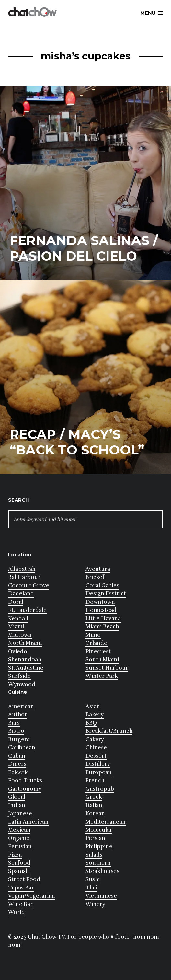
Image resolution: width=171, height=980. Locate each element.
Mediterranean (106, 822)
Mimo (93, 635)
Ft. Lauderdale (27, 610)
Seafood (19, 863)
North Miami (25, 643)
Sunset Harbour (107, 668)
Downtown (100, 602)
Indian (17, 805)
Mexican (19, 830)
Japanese (20, 813)
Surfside (19, 676)
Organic (19, 838)
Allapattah (22, 569)
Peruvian (20, 846)
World (17, 912)
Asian (93, 706)
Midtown (20, 635)
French (95, 780)
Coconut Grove (29, 586)
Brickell (96, 577)
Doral (16, 602)
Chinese (96, 747)
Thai (91, 888)
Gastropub (100, 789)
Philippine (99, 846)
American (21, 706)
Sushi (93, 879)
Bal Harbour (24, 577)
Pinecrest (98, 651)
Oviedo (18, 651)
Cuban (17, 756)
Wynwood (22, 684)
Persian (95, 838)
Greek (94, 797)
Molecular (99, 830)
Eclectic (18, 772)
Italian (94, 805)
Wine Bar (20, 904)
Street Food (24, 879)
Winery (95, 904)
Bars (14, 723)
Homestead (101, 610)
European (99, 772)
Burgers (19, 739)
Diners (17, 764)
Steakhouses (102, 871)
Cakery (95, 739)
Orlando (97, 643)
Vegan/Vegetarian (32, 896)
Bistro (16, 731)
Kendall (18, 618)
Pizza (15, 855)
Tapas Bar (21, 888)
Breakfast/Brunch (109, 731)
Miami (16, 627)
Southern (98, 863)
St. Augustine (26, 668)
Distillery (98, 764)
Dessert (96, 756)
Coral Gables (102, 586)
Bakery (95, 714)
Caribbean (22, 747)
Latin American (28, 822)
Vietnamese (101, 896)
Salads (94, 855)
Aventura (98, 569)
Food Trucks (25, 780)
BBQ (91, 723)
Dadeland (21, 594)
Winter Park (102, 676)
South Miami (102, 660)
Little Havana (103, 618)
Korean (95, 813)
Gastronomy (25, 789)
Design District (106, 594)
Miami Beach (102, 627)
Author (18, 714)
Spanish (18, 871)
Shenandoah (25, 660)
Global (17, 797)
